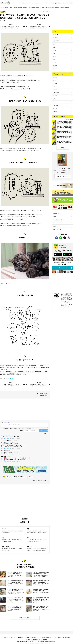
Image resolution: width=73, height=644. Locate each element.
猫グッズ (55, 96)
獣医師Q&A (55, 3)
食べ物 (32, 3)
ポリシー (38, 637)
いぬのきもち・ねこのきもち (9, 637)
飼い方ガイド (66, 3)
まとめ (55, 63)
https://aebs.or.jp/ (65, 307)
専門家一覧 (60, 637)
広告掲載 (27, 637)
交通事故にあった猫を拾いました (20, 7)
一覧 (70, 74)
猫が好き (6, 7)
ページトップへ (36, 632)
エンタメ (42, 3)
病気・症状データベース (59, 41)
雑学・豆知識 (56, 93)
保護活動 (55, 111)
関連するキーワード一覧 (39, 480)
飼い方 (55, 80)
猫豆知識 (21, 3)
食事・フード (56, 99)
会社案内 (28, 640)
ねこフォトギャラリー (58, 223)
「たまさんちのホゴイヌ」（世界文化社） (14, 372)
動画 (54, 53)
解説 (54, 59)
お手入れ (55, 77)
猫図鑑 (50, 3)
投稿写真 (46, 3)
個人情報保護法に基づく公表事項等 (39, 640)
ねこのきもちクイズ (58, 220)
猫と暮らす (56, 35)
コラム (30, 477)
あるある (55, 90)
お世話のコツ (37, 3)
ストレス (55, 86)
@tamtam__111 (10, 378)
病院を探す (60, 3)
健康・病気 (56, 105)
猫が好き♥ (56, 38)
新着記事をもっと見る (25, 618)
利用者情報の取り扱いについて (49, 637)
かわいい (55, 83)
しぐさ (55, 102)
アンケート (56, 69)
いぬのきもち (20, 637)
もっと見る (63, 148)
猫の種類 (55, 66)
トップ (1, 7)
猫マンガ (28, 3)
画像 (54, 56)
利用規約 (33, 637)
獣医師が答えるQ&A (58, 214)
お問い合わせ (67, 637)
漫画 (54, 47)
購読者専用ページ (57, 229)
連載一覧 (25, 26)
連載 (24, 3)
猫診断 (55, 226)
